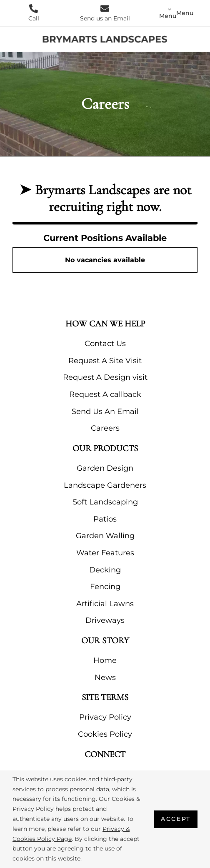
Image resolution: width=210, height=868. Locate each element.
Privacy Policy (105, 717)
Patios (105, 519)
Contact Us (105, 344)
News (105, 677)
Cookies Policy (105, 734)
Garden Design (105, 468)
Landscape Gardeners (105, 485)
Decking (105, 570)
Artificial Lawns (105, 604)
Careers (105, 428)
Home (105, 660)
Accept (176, 819)
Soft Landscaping (105, 502)
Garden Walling (105, 536)
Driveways (105, 620)
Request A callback (105, 394)
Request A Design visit (105, 377)
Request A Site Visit (105, 361)
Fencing (105, 587)
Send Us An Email (105, 411)
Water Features (105, 553)
